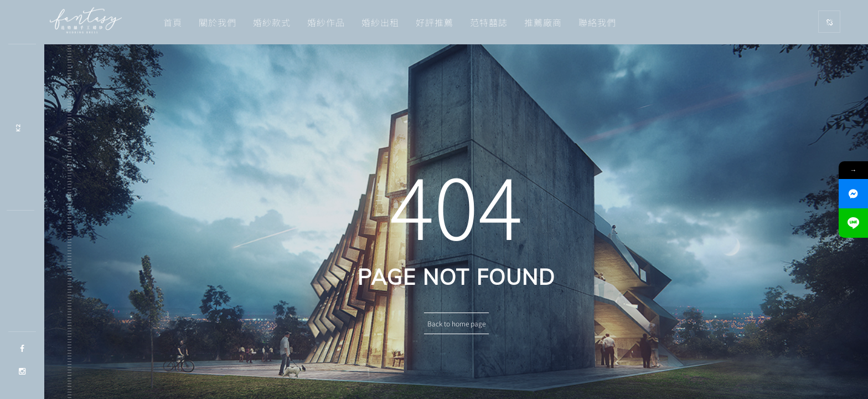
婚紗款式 (272, 22)
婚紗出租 (380, 22)
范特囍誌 (489, 22)
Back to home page (456, 323)
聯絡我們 (597, 22)
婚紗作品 (326, 22)
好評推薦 (435, 22)
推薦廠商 (543, 22)
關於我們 (218, 22)
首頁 (173, 22)
